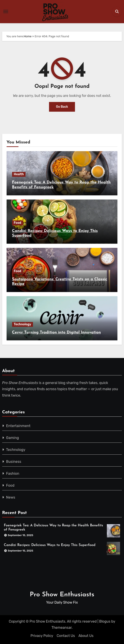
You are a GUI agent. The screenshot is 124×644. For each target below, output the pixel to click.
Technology (23, 324)
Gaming (13, 438)
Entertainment (18, 426)
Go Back (62, 107)
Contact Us (66, 636)
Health (19, 174)
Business (14, 462)
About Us (86, 636)
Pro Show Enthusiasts (62, 595)
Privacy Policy (42, 636)
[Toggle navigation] (6, 11)
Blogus (105, 621)
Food (18, 223)
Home (28, 36)
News (11, 497)
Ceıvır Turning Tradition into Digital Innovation (57, 332)
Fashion (13, 474)
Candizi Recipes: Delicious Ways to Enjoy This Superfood (50, 545)
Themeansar (62, 628)
